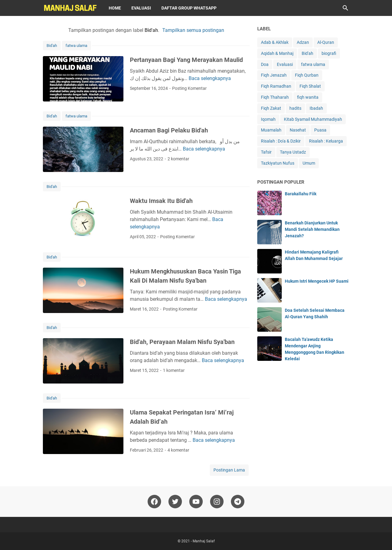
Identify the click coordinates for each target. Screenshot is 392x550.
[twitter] (175, 502)
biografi (329, 53)
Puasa (320, 130)
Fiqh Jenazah (274, 75)
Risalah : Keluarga (326, 141)
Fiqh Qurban (307, 75)
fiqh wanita (308, 97)
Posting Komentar (189, 88)
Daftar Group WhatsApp (189, 8)
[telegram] (238, 502)
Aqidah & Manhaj (277, 53)
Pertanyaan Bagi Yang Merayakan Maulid (186, 60)
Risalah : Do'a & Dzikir (281, 141)
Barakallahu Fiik (301, 194)
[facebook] (154, 502)
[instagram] (217, 502)
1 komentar (174, 370)
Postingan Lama (229, 470)
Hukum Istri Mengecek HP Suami (317, 281)
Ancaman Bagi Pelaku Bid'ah (169, 130)
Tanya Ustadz (293, 152)
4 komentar (178, 450)
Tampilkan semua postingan (193, 30)
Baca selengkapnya (210, 78)
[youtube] (196, 502)
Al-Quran (326, 42)
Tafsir (266, 152)
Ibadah (316, 108)
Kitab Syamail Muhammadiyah (313, 119)
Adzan (303, 42)
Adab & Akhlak (275, 42)
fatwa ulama (76, 46)
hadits (295, 108)
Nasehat (298, 130)
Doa (265, 64)
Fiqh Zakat (271, 108)
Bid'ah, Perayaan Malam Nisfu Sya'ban (182, 342)
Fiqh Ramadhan (276, 86)
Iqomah (268, 119)
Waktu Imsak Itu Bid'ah (161, 201)
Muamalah (271, 130)
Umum (309, 163)
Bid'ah (52, 46)
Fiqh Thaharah (275, 97)
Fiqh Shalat (310, 86)
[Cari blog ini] (345, 8)
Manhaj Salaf (204, 541)
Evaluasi (141, 8)
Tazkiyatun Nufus (278, 163)
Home (115, 8)
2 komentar (178, 159)
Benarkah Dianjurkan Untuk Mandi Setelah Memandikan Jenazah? (312, 229)
